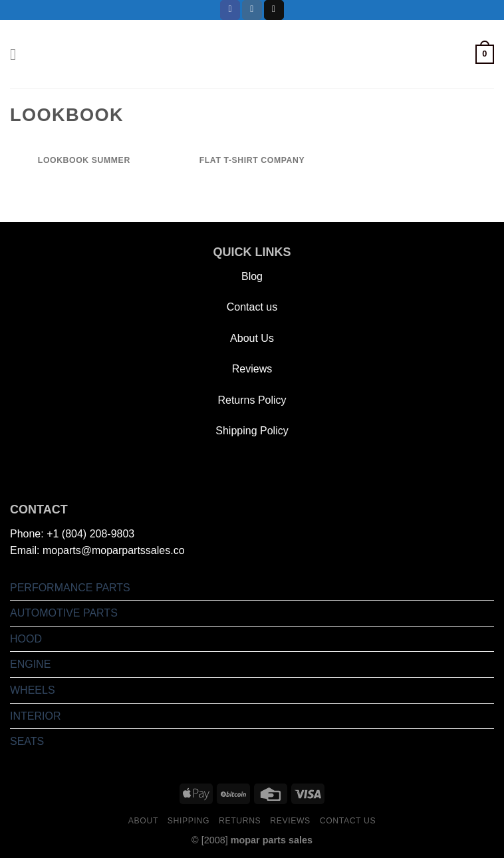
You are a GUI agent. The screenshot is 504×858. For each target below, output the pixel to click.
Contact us (252, 307)
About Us (252, 338)
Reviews (252, 369)
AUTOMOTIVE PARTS (64, 613)
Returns (240, 821)
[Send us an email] (274, 10)
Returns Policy (252, 400)
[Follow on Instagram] (252, 10)
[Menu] (18, 54)
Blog (252, 276)
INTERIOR (35, 716)
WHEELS (33, 690)
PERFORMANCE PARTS (70, 588)
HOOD (26, 639)
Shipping (189, 821)
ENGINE (30, 664)
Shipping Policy (252, 431)
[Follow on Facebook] (230, 10)
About (143, 821)
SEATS (27, 741)
